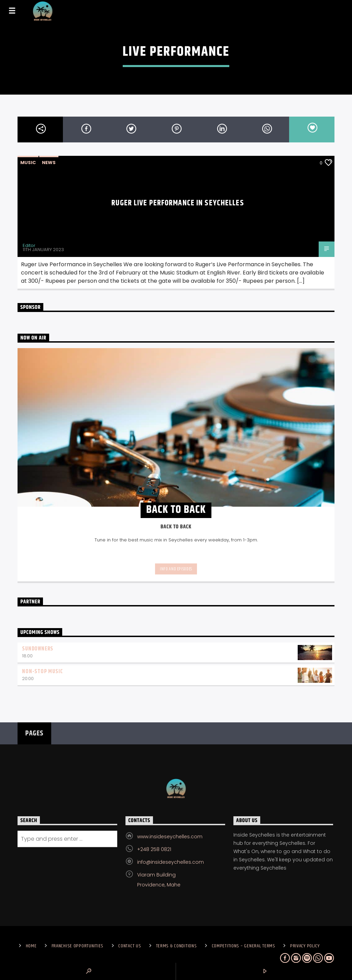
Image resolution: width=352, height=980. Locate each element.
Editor (29, 245)
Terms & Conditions (177, 946)
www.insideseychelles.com (170, 837)
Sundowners (38, 649)
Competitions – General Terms (244, 946)
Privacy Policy (305, 946)
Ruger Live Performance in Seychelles (178, 203)
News (49, 163)
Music (28, 163)
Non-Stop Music (42, 672)
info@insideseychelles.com (170, 862)
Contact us (130, 946)
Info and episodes (176, 569)
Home (31, 946)
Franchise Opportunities (78, 946)
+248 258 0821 (154, 849)
